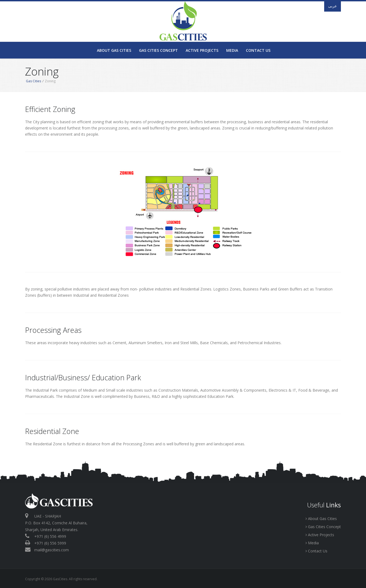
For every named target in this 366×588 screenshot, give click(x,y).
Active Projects (202, 50)
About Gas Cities (114, 50)
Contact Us (258, 50)
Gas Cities (33, 81)
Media (232, 50)
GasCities (183, 21)
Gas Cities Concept (158, 50)
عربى (333, 6)
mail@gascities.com (52, 550)
